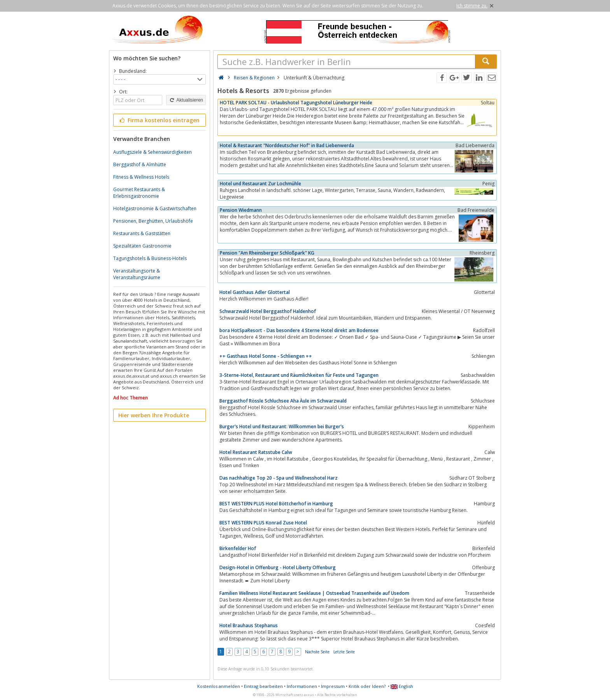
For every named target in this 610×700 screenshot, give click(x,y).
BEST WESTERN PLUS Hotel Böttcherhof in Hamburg (276, 504)
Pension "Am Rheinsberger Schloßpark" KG (267, 253)
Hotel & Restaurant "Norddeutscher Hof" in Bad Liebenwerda (287, 145)
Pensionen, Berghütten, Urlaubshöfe (153, 221)
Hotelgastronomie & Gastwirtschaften (155, 208)
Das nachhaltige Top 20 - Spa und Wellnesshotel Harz (279, 478)
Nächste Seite (317, 652)
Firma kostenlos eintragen (159, 120)
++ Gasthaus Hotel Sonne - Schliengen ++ (266, 356)
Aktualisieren (186, 100)
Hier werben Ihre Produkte (154, 415)
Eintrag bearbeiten (263, 686)
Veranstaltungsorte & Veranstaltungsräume (137, 274)
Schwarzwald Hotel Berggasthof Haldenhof (268, 311)
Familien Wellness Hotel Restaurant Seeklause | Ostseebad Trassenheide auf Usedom (314, 593)
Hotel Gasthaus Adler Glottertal (255, 292)
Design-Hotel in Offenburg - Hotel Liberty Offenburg (278, 567)
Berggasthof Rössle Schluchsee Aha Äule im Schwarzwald (283, 401)
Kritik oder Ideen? (367, 686)
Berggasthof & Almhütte (140, 164)
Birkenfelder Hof (238, 548)
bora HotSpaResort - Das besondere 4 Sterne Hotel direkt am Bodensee (299, 330)
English (402, 686)
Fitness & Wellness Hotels (141, 177)
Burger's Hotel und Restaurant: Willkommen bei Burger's (282, 427)
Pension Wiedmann (241, 210)
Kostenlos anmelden (219, 686)
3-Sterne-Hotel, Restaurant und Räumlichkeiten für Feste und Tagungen (299, 375)
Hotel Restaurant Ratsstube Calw (256, 452)
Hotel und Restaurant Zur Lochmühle (260, 184)
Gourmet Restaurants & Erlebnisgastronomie (139, 193)
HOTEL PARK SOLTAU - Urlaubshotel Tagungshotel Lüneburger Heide (296, 103)
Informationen (302, 686)
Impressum (333, 686)
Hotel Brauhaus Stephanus (249, 625)
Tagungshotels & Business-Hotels (150, 258)
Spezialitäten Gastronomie (142, 246)
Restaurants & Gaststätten (142, 233)
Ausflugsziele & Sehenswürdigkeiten (152, 152)
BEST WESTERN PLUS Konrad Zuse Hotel (263, 523)
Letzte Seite (344, 652)
